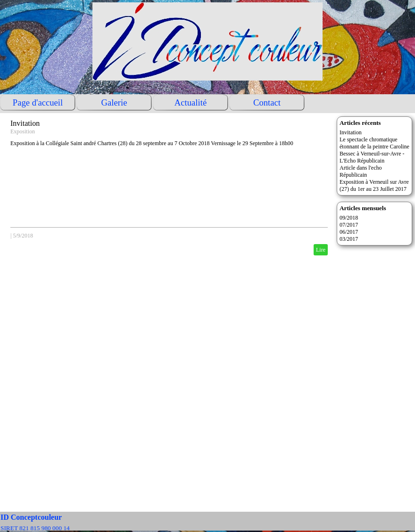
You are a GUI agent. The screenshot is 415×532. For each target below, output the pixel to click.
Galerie (114, 102)
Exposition (23, 131)
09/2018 (349, 218)
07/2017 (349, 225)
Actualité (191, 102)
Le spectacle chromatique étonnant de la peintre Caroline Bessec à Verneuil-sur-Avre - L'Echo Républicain (374, 150)
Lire (321, 250)
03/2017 (349, 239)
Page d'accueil (38, 102)
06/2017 (349, 232)
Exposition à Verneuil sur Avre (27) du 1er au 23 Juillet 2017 (374, 185)
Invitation (25, 123)
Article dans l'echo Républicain (361, 171)
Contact (267, 102)
